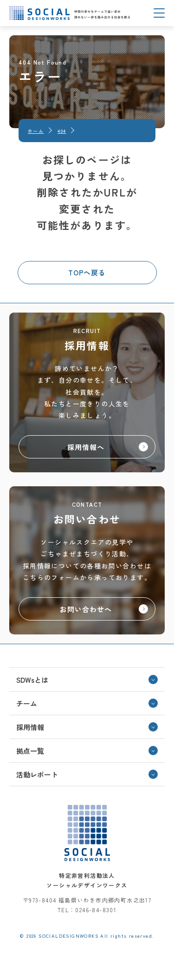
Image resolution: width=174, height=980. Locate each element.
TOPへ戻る (87, 272)
